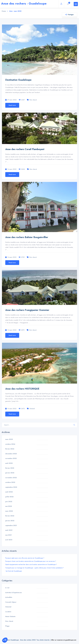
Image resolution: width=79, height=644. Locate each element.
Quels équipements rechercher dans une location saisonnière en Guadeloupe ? (31, 564)
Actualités (9, 597)
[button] (5, 640)
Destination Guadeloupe (18, 80)
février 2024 (10, 449)
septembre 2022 (11, 487)
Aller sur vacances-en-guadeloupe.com (64, 640)
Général (32, 409)
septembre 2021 (11, 525)
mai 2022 (9, 506)
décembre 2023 (11, 454)
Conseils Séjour (11, 602)
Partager (70, 15)
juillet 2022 (9, 497)
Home (4, 11)
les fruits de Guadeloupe (13, 571)
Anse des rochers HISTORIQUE (22, 389)
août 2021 (9, 530)
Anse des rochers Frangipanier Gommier (27, 310)
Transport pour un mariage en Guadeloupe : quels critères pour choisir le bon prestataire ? (34, 568)
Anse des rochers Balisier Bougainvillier (27, 237)
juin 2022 (9, 502)
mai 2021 (8, 535)
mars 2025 (9, 439)
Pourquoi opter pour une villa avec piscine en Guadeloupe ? (25, 558)
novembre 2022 (11, 478)
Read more (12, 105)
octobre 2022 (10, 482)
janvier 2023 (10, 473)
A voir (7, 588)
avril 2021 (9, 540)
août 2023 (9, 463)
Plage (7, 626)
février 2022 (10, 516)
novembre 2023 (11, 458)
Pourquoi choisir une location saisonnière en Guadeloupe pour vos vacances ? (31, 561)
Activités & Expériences (14, 593)
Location (8, 612)
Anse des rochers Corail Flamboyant (25, 149)
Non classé (33, 100)
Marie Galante (10, 616)
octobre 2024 (10, 444)
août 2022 (9, 492)
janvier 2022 (10, 521)
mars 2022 (9, 511)
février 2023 (10, 468)
